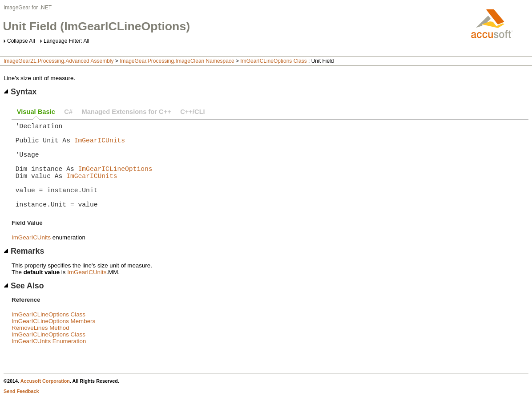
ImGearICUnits (100, 145)
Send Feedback (21, 411)
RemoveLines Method (40, 347)
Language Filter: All (66, 41)
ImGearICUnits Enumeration (49, 361)
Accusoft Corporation (45, 401)
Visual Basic (36, 112)
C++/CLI (192, 112)
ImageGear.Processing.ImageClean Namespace (177, 61)
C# (68, 112)
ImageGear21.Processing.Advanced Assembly (58, 61)
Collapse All (21, 41)
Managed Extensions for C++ (127, 112)
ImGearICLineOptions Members (53, 341)
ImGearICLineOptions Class (273, 61)
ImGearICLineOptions (115, 179)
